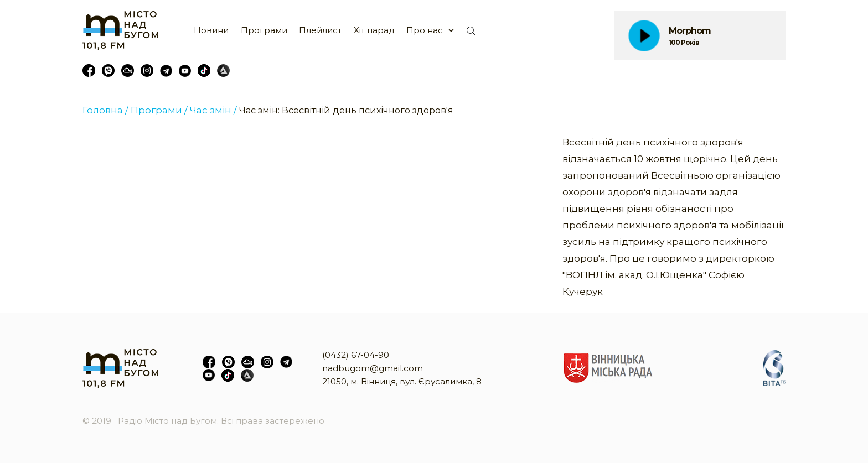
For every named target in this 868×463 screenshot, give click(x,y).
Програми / (159, 110)
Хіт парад (374, 30)
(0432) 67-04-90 (356, 355)
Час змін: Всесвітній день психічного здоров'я (346, 110)
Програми (264, 30)
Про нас (425, 30)
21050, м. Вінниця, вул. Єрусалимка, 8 (402, 381)
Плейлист (320, 30)
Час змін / (213, 110)
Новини (211, 30)
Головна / (105, 110)
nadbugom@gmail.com (373, 368)
